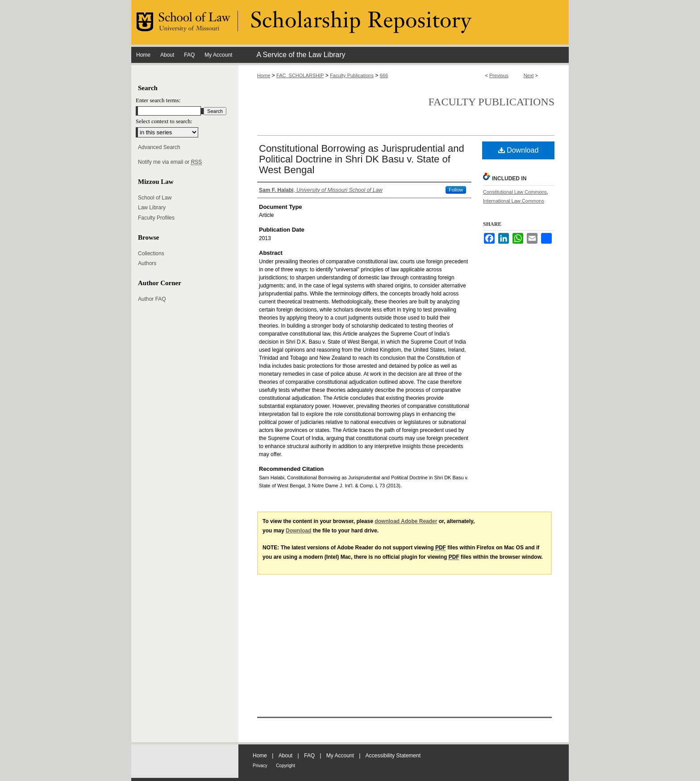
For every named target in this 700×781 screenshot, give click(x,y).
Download (519, 150)
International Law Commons (514, 201)
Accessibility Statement (393, 756)
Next (529, 75)
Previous (499, 75)
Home (264, 75)
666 (384, 75)
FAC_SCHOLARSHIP (300, 75)
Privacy (260, 766)
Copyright (285, 766)
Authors (147, 263)
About (285, 756)
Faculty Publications (352, 75)
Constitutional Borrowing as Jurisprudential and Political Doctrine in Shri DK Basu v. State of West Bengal (362, 159)
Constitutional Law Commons (515, 192)
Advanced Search (159, 147)
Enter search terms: (158, 100)
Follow (456, 190)
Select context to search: (164, 121)
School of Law (155, 198)
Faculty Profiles (156, 218)
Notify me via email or (170, 162)
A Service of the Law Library (301, 55)
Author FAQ (152, 299)
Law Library (152, 208)
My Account (340, 756)
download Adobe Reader (406, 521)
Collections (151, 253)
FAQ (309, 756)
